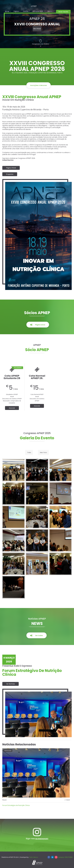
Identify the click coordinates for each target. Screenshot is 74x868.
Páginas (16, 11)
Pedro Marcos (34, 857)
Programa (10, 174)
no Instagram (42, 839)
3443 (68, 800)
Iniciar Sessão (63, 12)
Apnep (7, 11)
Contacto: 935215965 (65, 857)
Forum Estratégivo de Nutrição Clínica (16, 805)
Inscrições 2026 (38, 11)
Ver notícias (11, 684)
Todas (29, 452)
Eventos (26, 11)
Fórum (4, 800)
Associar (12, 408)
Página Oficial (11, 168)
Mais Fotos (43, 452)
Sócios (50, 11)
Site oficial (37, 29)
